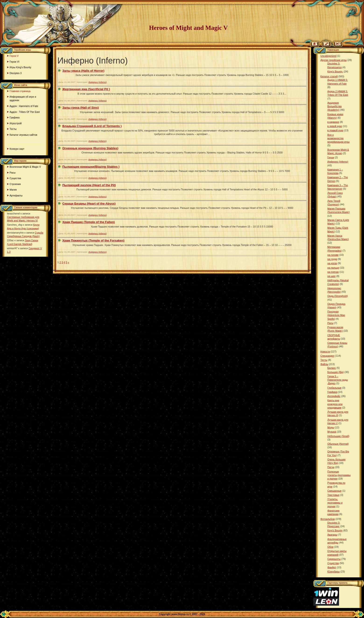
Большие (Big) (336, 372)
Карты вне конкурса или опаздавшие (335, 404)
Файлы (324, 364)
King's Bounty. (335, 71)
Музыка (332, 432)
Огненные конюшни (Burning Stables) (90, 148)
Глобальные (334, 388)
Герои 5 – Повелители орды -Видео (338, 380)
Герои (331, 157)
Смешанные (334, 491)
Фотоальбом (328, 519)
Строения (15, 184)
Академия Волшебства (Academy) (334, 106)
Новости (325, 352)
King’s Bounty (335, 530)
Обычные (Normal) (338, 444)
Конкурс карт (17, 149)
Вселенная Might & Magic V (25, 167)
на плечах (333, 272)
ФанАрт (332, 567)
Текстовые (333, 495)
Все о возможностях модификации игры (338, 138)
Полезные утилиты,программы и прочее (339, 475)
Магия (13, 190)
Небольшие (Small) (338, 436)
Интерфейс (334, 396)
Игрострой (16, 123)
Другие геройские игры (334, 60)
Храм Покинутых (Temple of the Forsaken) (93, 240)
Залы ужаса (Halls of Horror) (83, 71)
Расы (13, 173)
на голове (333, 255)
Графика (15, 117)
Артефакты (16, 195)
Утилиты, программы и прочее (335, 503)
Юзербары (334, 572)
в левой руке (335, 126)
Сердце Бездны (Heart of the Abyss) (89, 204)
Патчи (331, 467)
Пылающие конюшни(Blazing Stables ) (91, 167)
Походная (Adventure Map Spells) (336, 315)
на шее (331, 276)
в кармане (333, 122)
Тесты (13, 129)
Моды (331, 427)
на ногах (332, 263)
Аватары (332, 535)
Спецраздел (327, 356)
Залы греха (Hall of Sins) (80, 108)
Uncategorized (328, 56)
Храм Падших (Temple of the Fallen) (89, 222)
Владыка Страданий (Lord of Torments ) (92, 126)
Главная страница (20, 91)
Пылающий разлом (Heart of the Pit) (89, 185)
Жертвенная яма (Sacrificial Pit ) (86, 89)
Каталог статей (329, 76)
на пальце (333, 268)
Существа (15, 178)
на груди (332, 259)
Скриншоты (334, 559)
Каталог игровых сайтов (23, 135)
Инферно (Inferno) (98, 82)
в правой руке (335, 130)
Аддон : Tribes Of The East (25, 112)
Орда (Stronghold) (338, 296)
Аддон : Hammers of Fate (24, 106)
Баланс (332, 368)
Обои (330, 547)
